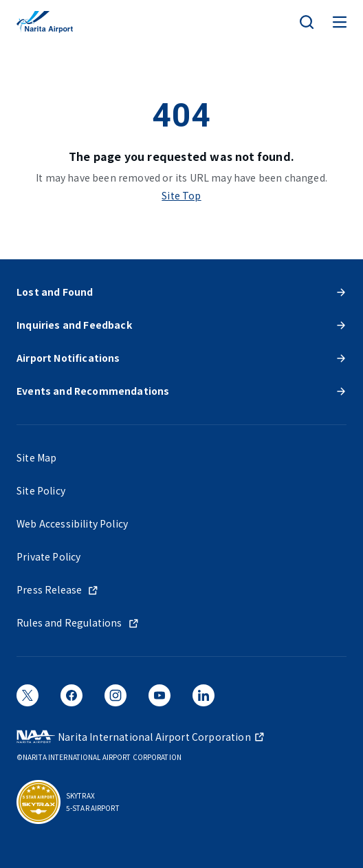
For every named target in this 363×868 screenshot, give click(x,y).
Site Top (181, 195)
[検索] (307, 22)
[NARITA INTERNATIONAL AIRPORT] (45, 22)
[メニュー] (340, 22)
